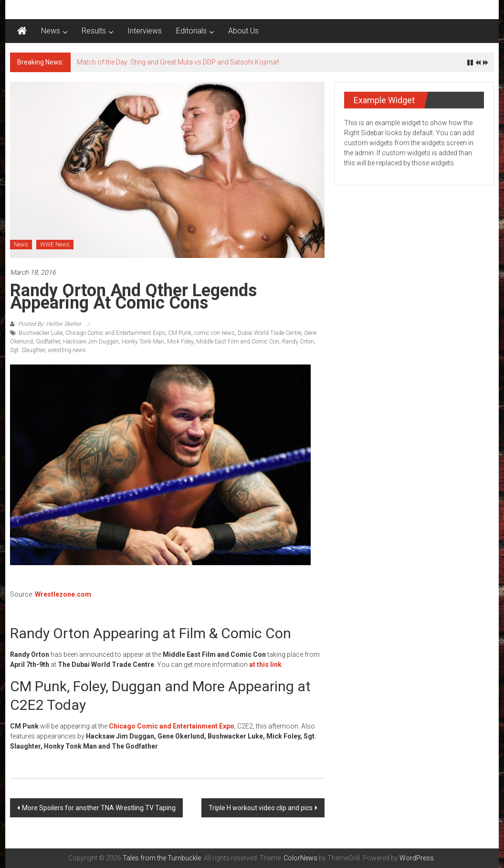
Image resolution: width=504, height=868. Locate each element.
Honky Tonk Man (143, 342)
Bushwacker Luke (41, 333)
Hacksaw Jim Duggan (91, 342)
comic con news (215, 333)
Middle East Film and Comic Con (238, 342)
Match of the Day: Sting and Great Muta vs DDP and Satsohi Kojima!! (178, 62)
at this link (265, 664)
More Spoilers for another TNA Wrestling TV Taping (99, 808)
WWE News (55, 245)
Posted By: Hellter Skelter (50, 324)
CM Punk (180, 333)
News (51, 31)
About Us (243, 31)
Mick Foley (180, 342)
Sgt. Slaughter (27, 350)
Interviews (145, 31)
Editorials (191, 31)
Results (94, 31)
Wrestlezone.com (63, 594)
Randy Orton (298, 342)
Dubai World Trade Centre (269, 333)
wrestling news (67, 350)
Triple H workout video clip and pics (261, 808)
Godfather (48, 342)
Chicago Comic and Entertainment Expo (115, 333)
